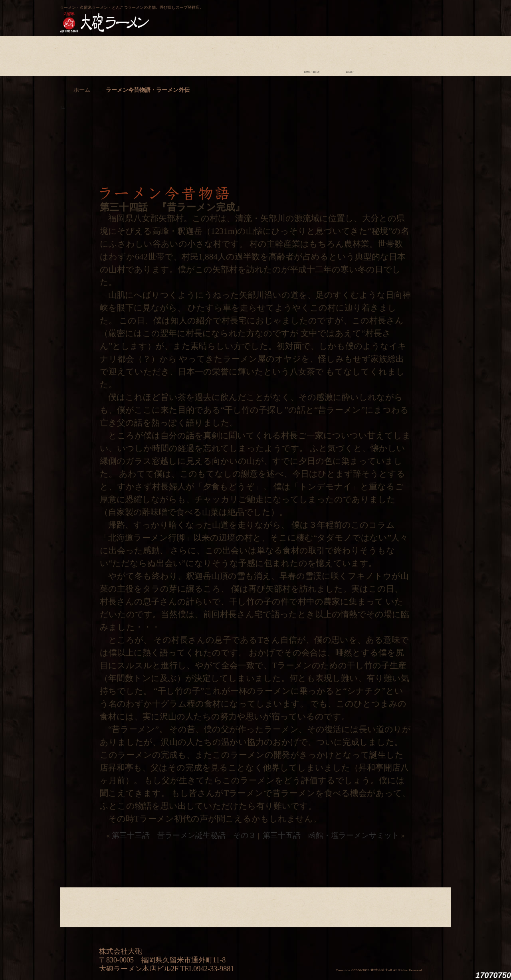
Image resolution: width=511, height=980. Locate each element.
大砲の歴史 (79, 54)
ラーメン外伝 (350, 54)
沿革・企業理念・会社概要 (428, 905)
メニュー (234, 54)
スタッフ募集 (389, 54)
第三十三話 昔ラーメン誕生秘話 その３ (184, 835)
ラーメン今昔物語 (312, 54)
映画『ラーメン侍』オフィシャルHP (409, 942)
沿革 (428, 54)
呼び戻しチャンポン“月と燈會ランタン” (220, 14)
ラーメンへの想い (118, 54)
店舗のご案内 (195, 54)
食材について (157, 54)
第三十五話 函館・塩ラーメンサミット (331, 835)
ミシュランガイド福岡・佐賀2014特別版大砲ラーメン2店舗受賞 (321, 942)
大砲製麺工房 (289, 14)
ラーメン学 (273, 54)
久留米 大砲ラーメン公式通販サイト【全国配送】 (378, 14)
